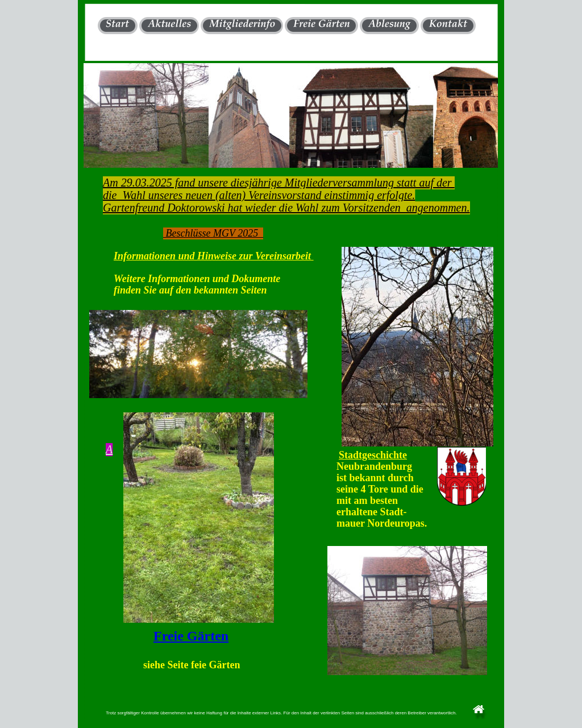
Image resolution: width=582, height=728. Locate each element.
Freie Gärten (191, 636)
